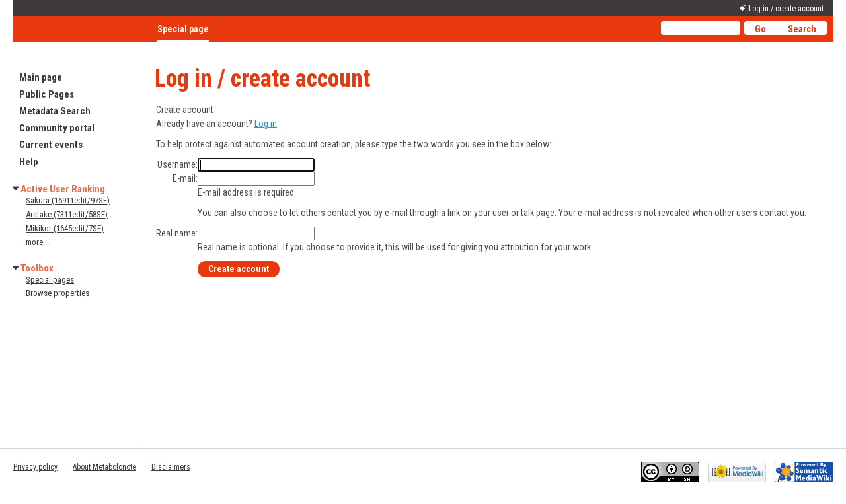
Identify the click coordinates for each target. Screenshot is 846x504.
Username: (177, 164)
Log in (266, 124)
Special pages (50, 280)
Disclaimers (171, 467)
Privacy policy (35, 467)
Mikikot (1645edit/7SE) (65, 228)
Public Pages (47, 94)
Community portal (57, 128)
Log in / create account (786, 9)
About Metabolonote (104, 467)
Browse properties (58, 293)
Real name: (177, 233)
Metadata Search (55, 111)
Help (29, 162)
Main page (41, 77)
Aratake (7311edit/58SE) (67, 214)
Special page (183, 29)
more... (37, 242)
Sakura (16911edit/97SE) (68, 200)
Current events (51, 145)
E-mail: (185, 178)
